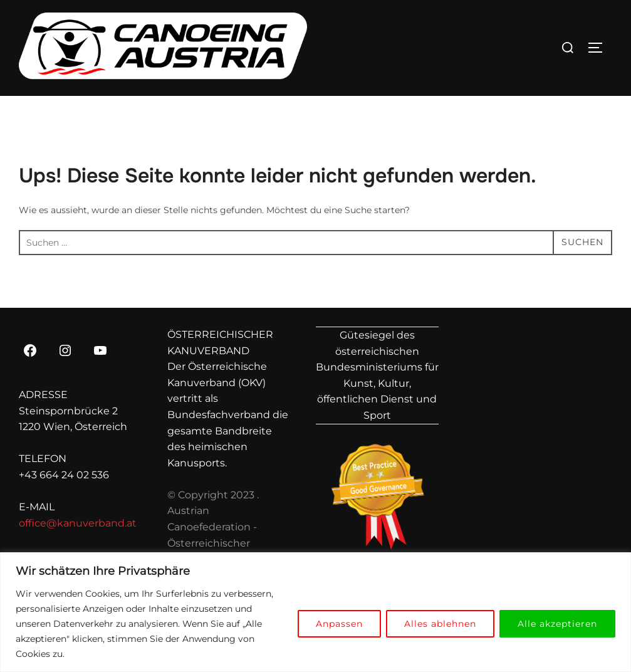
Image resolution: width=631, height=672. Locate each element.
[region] (315, 612)
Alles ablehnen (440, 624)
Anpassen (339, 624)
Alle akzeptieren (557, 624)
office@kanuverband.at (78, 523)
